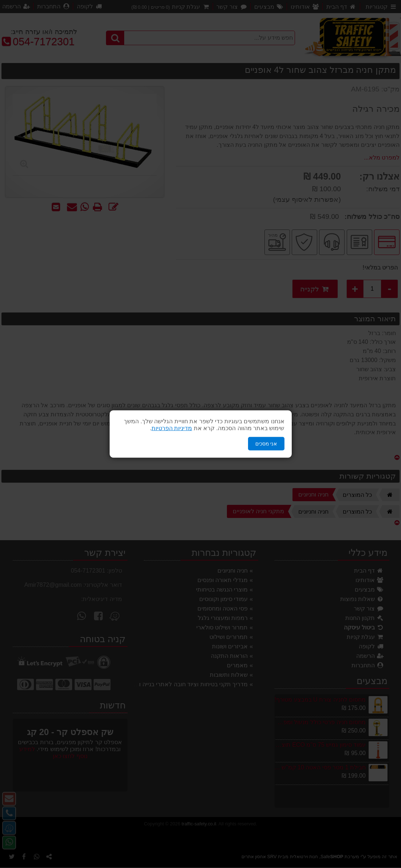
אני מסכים (266, 444)
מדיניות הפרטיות (172, 428)
